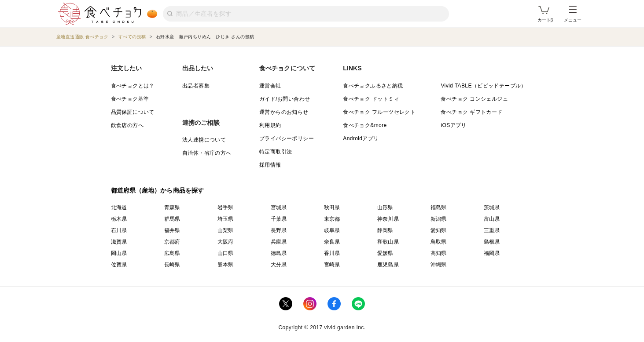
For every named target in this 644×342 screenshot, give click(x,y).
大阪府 (226, 242)
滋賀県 (119, 242)
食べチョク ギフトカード (471, 112)
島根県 (492, 242)
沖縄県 (439, 265)
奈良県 (332, 242)
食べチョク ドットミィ (371, 99)
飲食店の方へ (127, 125)
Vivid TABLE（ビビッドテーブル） (483, 86)
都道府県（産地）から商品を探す (158, 190)
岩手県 (226, 207)
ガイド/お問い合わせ (285, 99)
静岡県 (385, 230)
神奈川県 (388, 219)
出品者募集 (196, 86)
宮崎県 (332, 265)
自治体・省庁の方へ (207, 153)
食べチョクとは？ (133, 86)
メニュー (573, 14)
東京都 (332, 219)
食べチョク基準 (130, 99)
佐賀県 (119, 265)
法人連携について (204, 140)
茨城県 (492, 207)
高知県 (439, 253)
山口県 (226, 253)
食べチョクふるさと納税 (373, 86)
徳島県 (279, 253)
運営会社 (270, 86)
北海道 (119, 207)
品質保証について (133, 112)
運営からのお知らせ (284, 112)
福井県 (172, 230)
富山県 (492, 219)
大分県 (279, 265)
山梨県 (226, 230)
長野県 (279, 230)
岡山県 (119, 253)
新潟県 (439, 219)
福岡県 (492, 253)
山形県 (385, 207)
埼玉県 (226, 219)
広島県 (172, 253)
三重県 (492, 230)
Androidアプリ (361, 138)
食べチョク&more (365, 125)
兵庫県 (279, 242)
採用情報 (270, 165)
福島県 (439, 207)
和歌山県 (388, 242)
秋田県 (332, 207)
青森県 (172, 207)
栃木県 (119, 219)
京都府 (172, 242)
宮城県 (279, 207)
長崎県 (172, 265)
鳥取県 (439, 242)
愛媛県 (385, 253)
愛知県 (439, 230)
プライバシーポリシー (287, 138)
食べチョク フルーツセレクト (379, 112)
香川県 (332, 253)
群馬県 (172, 219)
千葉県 (279, 219)
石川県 (119, 230)
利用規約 (270, 125)
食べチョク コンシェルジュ (474, 99)
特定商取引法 (276, 152)
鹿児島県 (388, 265)
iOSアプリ (453, 125)
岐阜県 (332, 230)
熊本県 (226, 265)
